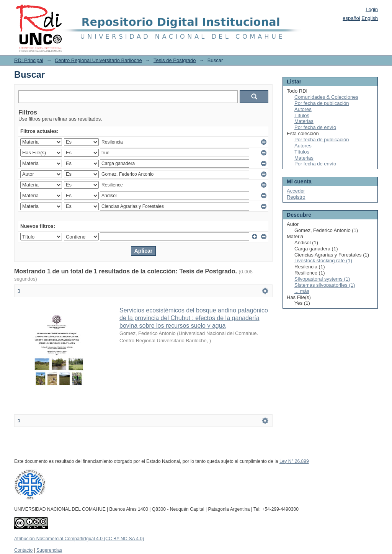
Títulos (302, 115)
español (351, 18)
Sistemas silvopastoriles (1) (325, 285)
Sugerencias (49, 550)
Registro (296, 197)
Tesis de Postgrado (175, 60)
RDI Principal (29, 60)
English (370, 18)
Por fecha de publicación (322, 103)
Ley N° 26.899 (294, 461)
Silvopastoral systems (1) (322, 279)
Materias (304, 121)
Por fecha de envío (315, 127)
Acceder (296, 191)
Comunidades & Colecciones (326, 97)
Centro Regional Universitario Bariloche (98, 60)
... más (302, 291)
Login (372, 9)
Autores (303, 109)
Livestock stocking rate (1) (323, 261)
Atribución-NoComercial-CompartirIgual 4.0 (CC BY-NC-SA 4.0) (79, 539)
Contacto (23, 550)
